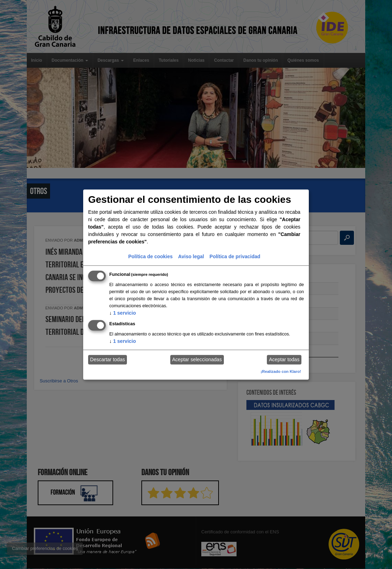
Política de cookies (151, 256)
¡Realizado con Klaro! (281, 371)
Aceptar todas (284, 360)
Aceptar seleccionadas (197, 360)
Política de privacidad (235, 256)
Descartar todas (108, 360)
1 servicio (123, 313)
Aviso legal (191, 256)
